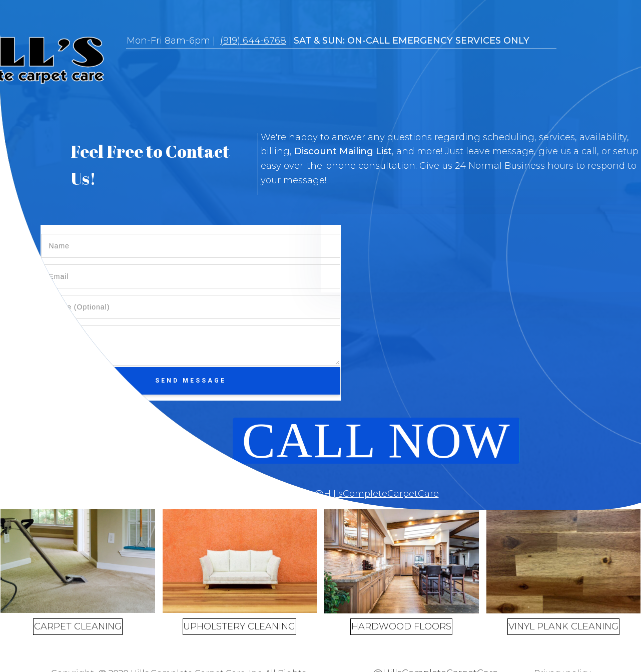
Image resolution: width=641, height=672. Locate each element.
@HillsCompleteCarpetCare (377, 494)
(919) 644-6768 (253, 41)
